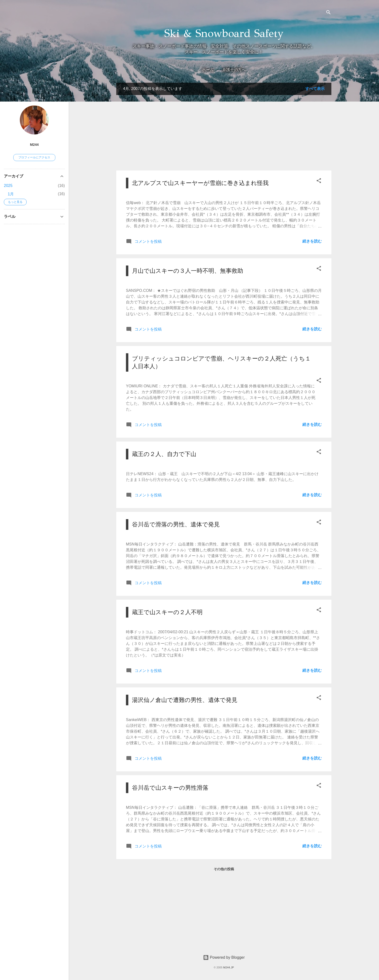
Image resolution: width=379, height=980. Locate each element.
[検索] (328, 13)
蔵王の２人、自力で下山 (164, 454)
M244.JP (229, 967)
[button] (319, 181)
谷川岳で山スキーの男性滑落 (170, 788)
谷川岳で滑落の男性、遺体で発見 (176, 524)
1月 (11, 194)
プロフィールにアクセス (34, 157)
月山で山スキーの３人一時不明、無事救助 (188, 271)
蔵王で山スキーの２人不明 (167, 612)
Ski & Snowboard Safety (224, 33)
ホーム (208, 70)
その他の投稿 (224, 869)
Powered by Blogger (224, 957)
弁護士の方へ (234, 70)
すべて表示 (315, 89)
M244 (34, 145)
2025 (8, 186)
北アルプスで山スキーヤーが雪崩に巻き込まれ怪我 (200, 183)
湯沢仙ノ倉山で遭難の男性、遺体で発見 (185, 700)
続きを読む (312, 241)
